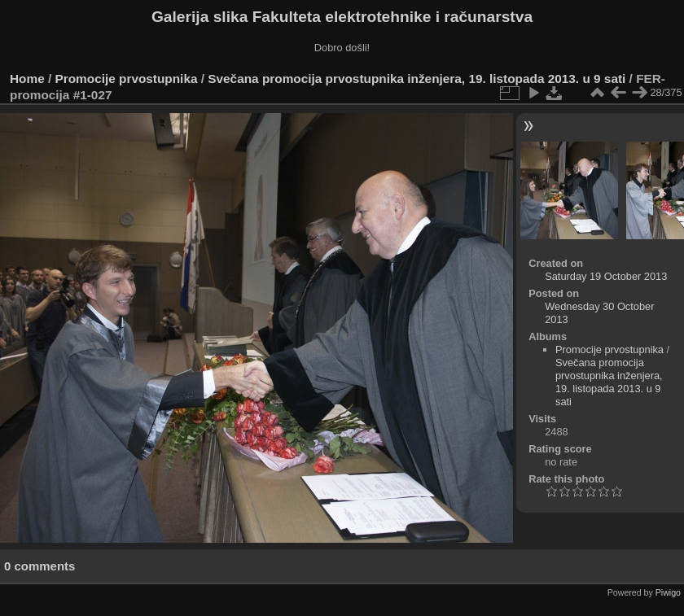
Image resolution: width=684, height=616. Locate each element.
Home (27, 79)
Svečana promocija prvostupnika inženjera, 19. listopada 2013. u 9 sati (417, 79)
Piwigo (668, 592)
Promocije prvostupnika (127, 79)
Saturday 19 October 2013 (606, 276)
